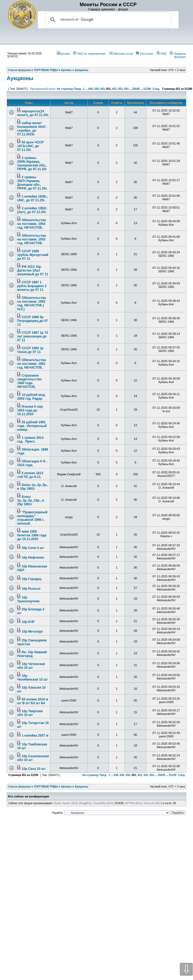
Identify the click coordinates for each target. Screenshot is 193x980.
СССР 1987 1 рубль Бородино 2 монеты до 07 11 (32, 286)
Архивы (66, 787)
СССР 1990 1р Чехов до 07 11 (30, 350)
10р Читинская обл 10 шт (31, 666)
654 (126, 89)
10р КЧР (28, 622)
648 (91, 89)
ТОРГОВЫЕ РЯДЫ (46, 787)
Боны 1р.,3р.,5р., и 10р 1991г (33, 487)
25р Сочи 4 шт (33, 548)
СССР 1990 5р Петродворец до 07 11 (32, 321)
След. (156, 89)
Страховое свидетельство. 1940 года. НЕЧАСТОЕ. (30, 381)
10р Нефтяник (33, 558)
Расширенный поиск (43, 89)
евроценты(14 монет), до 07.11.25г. (33, 113)
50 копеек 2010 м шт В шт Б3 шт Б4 (33, 701)
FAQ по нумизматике (89, 54)
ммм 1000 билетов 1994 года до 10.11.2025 (32, 535)
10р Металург (32, 632)
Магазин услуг (121, 54)
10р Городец (32, 579)
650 (102, 89)
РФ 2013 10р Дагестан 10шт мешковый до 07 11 (33, 270)
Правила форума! (178, 55)
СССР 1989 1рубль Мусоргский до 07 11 (33, 255)
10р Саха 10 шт (34, 769)
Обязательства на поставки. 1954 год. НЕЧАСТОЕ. (32, 224)
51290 (147, 89)
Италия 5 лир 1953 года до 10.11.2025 (30, 410)
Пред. (78, 89)
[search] (107, 20)
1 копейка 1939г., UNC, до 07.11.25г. (32, 198)
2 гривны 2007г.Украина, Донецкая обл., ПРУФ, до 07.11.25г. (32, 183)
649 (96, 89)
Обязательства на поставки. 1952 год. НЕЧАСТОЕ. (32, 364)
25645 (136, 89)
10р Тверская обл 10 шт (30, 713)
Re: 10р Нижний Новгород (32, 654)
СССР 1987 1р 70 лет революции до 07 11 (33, 336)
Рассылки (144, 54)
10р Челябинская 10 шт (32, 678)
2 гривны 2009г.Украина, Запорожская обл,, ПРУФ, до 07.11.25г (32, 164)
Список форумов (19, 787)
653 (120, 89)
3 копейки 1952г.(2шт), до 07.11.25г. (32, 210)
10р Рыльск (31, 589)
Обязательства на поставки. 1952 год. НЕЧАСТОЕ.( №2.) (32, 303)
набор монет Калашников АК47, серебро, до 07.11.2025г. (32, 129)
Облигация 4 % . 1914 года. (32, 463)
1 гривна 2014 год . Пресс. (30, 440)
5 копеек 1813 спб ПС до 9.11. (30, 475)
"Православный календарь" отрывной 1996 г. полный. (32, 518)
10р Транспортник (28, 599)
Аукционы (20, 78)
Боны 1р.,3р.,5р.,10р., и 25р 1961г (31, 500)
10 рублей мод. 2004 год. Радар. (31, 397)
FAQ (161, 54)
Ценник (63, 54)
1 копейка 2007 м (35, 736)
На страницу (65, 89)
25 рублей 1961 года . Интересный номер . (32, 426)
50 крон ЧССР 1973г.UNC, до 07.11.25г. (30, 146)
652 (114, 89)
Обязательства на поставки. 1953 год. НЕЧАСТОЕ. (32, 239)
